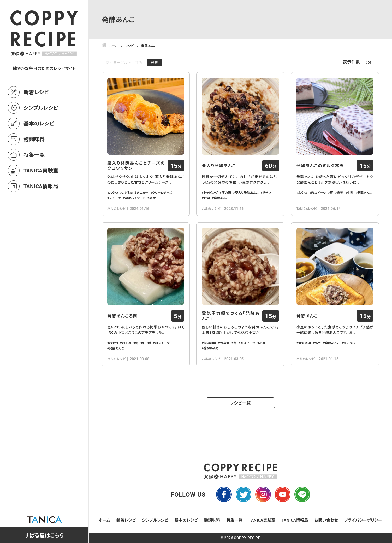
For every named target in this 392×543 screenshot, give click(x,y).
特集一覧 (34, 155)
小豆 (262, 343)
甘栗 (207, 198)
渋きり (267, 193)
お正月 (127, 343)
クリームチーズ (162, 193)
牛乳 (350, 193)
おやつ (114, 193)
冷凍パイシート (135, 198)
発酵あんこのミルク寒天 (320, 166)
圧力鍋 (226, 193)
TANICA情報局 (41, 186)
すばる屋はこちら (44, 535)
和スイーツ (319, 193)
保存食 (225, 343)
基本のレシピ (39, 123)
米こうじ (349, 343)
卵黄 (152, 198)
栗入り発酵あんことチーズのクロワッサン (136, 166)
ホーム (105, 520)
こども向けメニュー (135, 193)
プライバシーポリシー (363, 520)
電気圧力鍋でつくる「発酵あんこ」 (231, 316)
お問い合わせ (326, 520)
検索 (154, 63)
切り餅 (147, 343)
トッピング (211, 193)
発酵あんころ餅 (122, 316)
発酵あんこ (221, 198)
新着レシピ (36, 92)
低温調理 (210, 343)
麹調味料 (34, 139)
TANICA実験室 (41, 170)
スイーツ (115, 198)
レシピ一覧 (240, 403)
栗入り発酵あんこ (219, 166)
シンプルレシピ (41, 108)
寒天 (340, 193)
